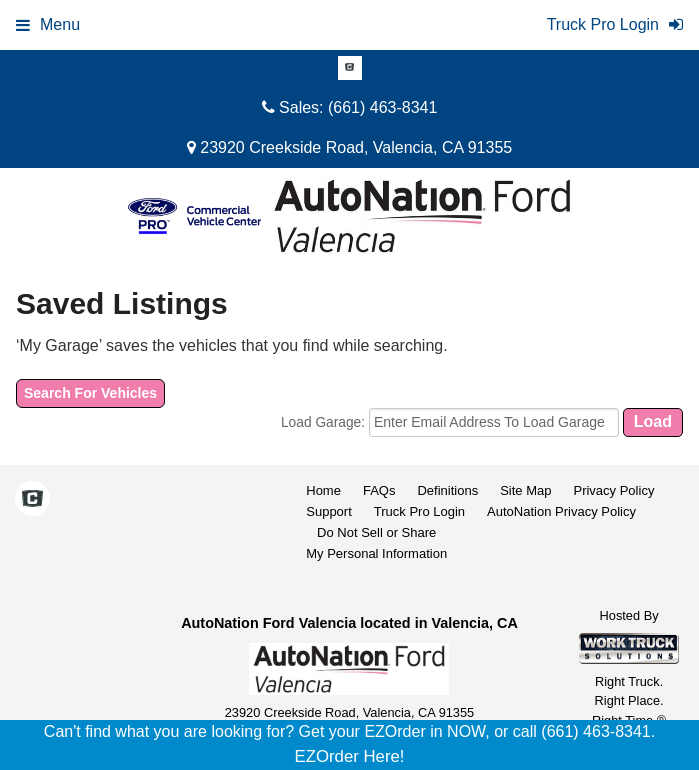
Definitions (447, 490)
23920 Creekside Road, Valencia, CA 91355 (349, 147)
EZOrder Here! (349, 756)
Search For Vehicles (90, 393)
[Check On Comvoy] (350, 69)
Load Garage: (325, 422)
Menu (48, 24)
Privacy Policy (613, 490)
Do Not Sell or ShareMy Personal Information (376, 543)
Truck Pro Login (419, 511)
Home (323, 490)
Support (329, 511)
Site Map (525, 490)
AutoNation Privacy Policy (561, 511)
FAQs (379, 490)
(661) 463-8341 (382, 107)
